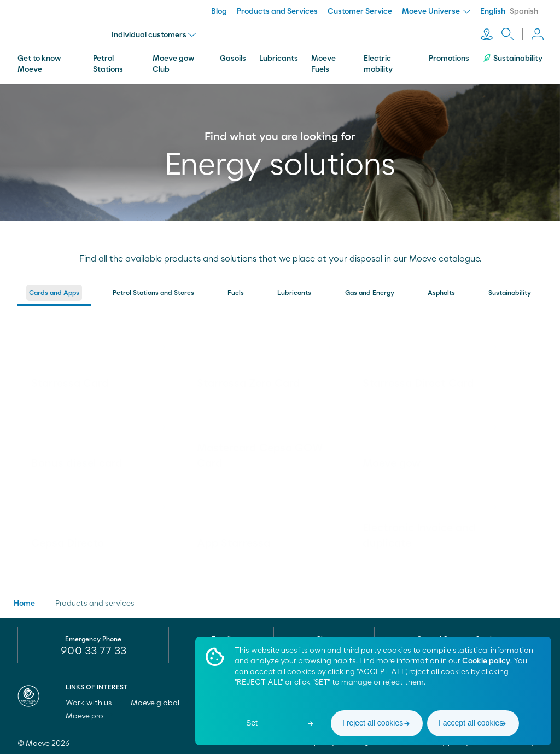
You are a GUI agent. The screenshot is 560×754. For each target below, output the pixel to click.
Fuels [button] (236, 291)
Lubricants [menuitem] (279, 56)
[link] (96, 355)
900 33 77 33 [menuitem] (94, 649)
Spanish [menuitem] (524, 11)
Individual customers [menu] (155, 34)
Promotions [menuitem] (449, 56)
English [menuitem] (493, 11)
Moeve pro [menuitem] (89, 714)
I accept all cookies (471, 723)
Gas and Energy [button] (370, 291)
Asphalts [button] (441, 291)
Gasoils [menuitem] (233, 56)
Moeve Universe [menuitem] (436, 11)
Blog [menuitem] (219, 11)
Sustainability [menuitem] (512, 56)
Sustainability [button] (510, 291)
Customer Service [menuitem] (360, 11)
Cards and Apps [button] (54, 291)
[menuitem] (54, 293)
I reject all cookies (373, 723)
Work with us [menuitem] (94, 701)
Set (252, 723)
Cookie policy (486, 661)
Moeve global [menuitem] (160, 701)
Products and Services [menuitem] (277, 11)
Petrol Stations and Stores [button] (153, 291)
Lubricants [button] (294, 291)
